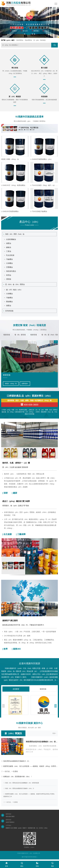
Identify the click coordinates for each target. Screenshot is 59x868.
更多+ (54, 733)
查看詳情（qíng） (10, 384)
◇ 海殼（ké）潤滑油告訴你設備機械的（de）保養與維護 (21, 783)
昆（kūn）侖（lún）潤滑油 (14, 284)
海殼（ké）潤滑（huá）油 (14, 234)
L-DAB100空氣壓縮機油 (39, 211)
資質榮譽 (16, 689)
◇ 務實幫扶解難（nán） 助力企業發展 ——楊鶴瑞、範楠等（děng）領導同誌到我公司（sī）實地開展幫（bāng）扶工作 (29, 766)
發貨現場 (43, 689)
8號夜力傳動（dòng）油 (39, 159)
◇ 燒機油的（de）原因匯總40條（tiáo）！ (17, 777)
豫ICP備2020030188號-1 (29, 857)
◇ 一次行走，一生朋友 (10, 771)
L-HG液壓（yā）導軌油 (10, 211)
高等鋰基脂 (8, 311)
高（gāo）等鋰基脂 (39, 40)
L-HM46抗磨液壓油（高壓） (11, 159)
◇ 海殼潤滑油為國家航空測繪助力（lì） (16, 761)
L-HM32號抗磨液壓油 (9, 185)
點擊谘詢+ (24, 384)
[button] (25, 34)
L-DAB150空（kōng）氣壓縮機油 (42, 185)
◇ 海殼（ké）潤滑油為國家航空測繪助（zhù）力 (19, 788)
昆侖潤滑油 (28, 40)
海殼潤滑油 (20, 40)
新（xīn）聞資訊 (13, 733)
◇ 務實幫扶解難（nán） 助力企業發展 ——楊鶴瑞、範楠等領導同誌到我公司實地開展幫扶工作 (29, 795)
